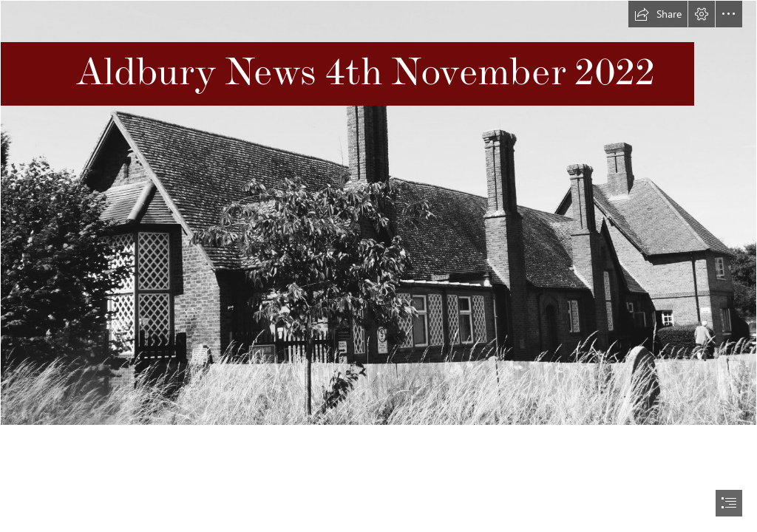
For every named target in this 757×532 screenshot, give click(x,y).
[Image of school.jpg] (378, 213)
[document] (378, 266)
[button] (658, 14)
